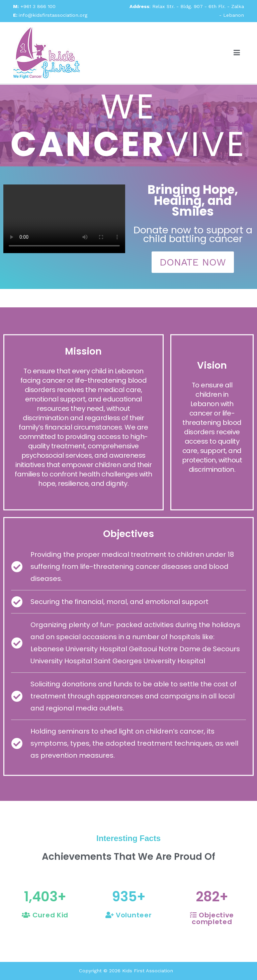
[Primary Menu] (237, 53)
